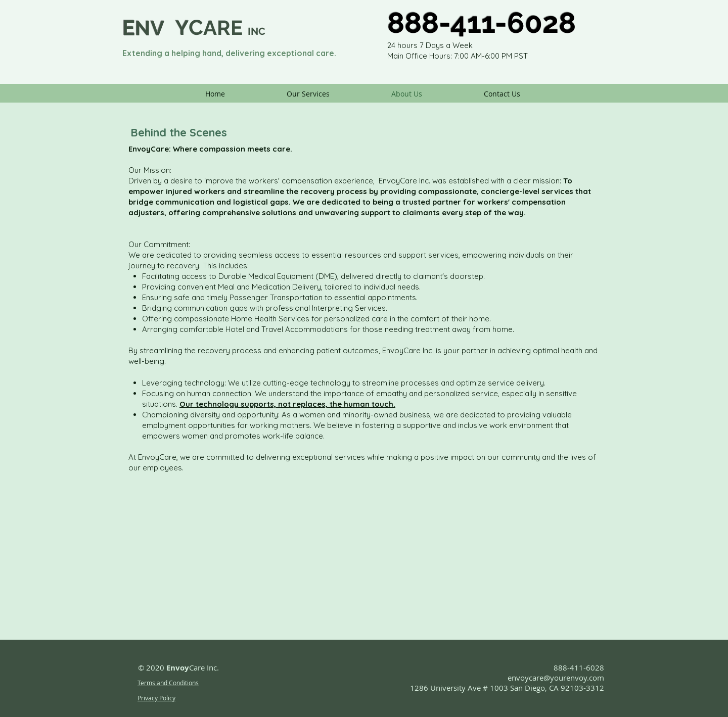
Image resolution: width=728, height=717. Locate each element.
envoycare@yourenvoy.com (556, 678)
